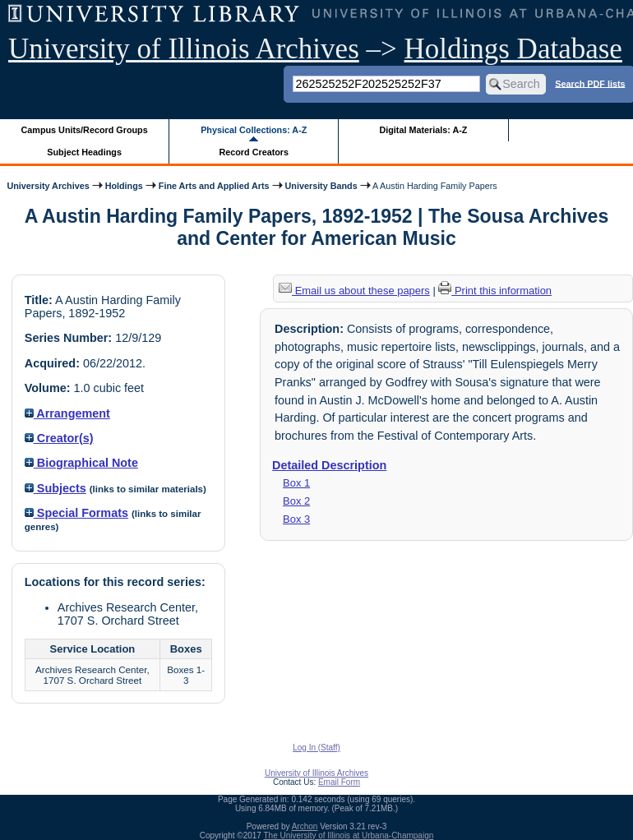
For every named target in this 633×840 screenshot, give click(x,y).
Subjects (55, 488)
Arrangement (67, 413)
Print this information (495, 291)
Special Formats (76, 513)
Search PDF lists (590, 83)
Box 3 (296, 519)
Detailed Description (329, 465)
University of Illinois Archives (184, 49)
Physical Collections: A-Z (254, 130)
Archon (305, 826)
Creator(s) (59, 438)
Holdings (124, 186)
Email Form (339, 782)
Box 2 (296, 501)
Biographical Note (81, 463)
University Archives (48, 186)
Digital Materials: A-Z (423, 130)
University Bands (321, 186)
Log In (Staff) (316, 748)
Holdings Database (513, 49)
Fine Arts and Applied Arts (214, 186)
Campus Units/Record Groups (85, 130)
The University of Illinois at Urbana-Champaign (349, 835)
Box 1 (296, 483)
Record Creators (254, 152)
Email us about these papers (354, 291)
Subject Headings (84, 152)
